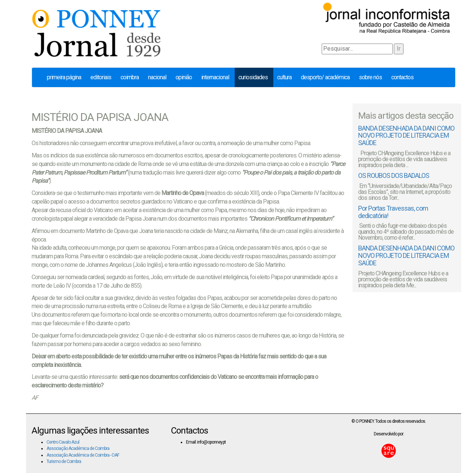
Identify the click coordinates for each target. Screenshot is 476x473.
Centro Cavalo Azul (63, 442)
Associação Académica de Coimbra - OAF (83, 455)
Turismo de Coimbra (64, 461)
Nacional (157, 77)
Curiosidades (253, 77)
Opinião (184, 77)
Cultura (284, 77)
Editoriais (101, 77)
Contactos (402, 77)
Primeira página (64, 77)
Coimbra (130, 77)
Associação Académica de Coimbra (78, 448)
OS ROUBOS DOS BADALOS (394, 175)
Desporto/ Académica (325, 77)
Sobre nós (370, 77)
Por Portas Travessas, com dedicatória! (393, 212)
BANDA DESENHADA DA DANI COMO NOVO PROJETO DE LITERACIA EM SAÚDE (406, 136)
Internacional (215, 77)
